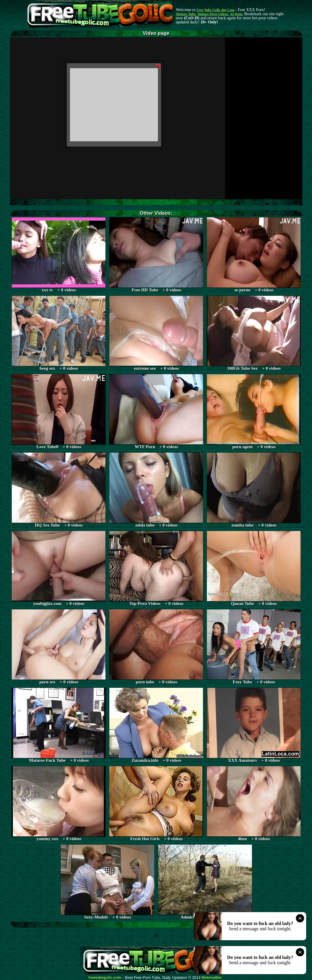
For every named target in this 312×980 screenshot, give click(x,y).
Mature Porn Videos (213, 14)
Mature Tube (186, 14)
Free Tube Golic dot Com (215, 10)
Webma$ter (212, 978)
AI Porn (236, 14)
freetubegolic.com (105, 978)
